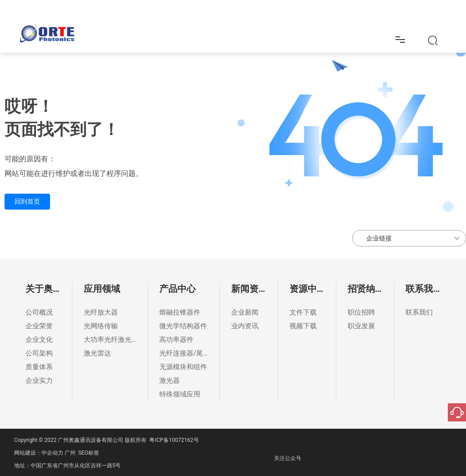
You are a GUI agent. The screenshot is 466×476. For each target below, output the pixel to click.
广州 (70, 453)
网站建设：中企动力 (39, 453)
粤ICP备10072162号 (174, 440)
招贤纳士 (362, 13)
